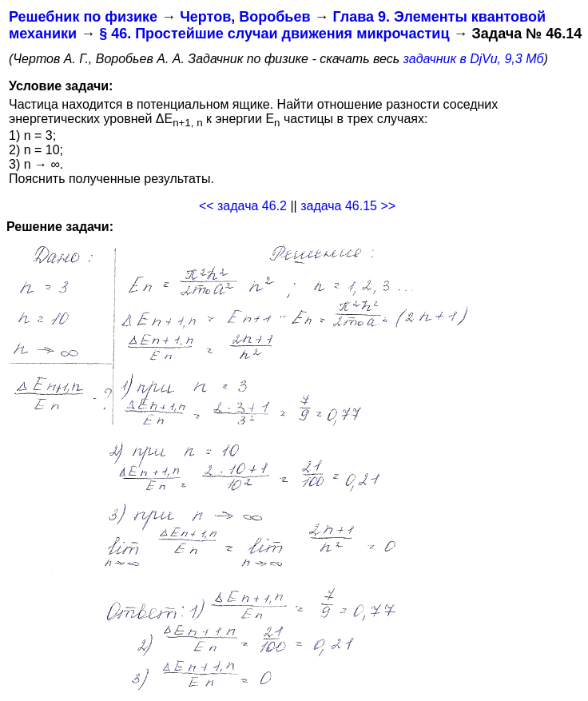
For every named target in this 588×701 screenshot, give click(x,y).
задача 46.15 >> (348, 206)
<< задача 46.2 (243, 206)
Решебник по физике (83, 17)
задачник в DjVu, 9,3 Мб (474, 59)
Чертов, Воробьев (245, 17)
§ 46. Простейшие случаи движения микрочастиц (274, 34)
